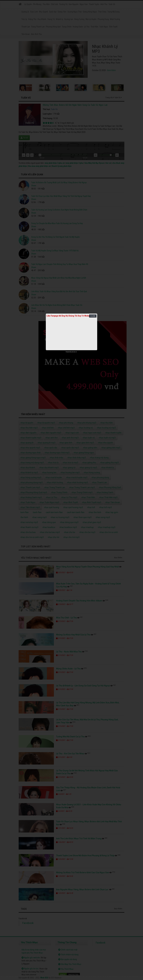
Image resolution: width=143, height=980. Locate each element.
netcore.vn (74, 352)
